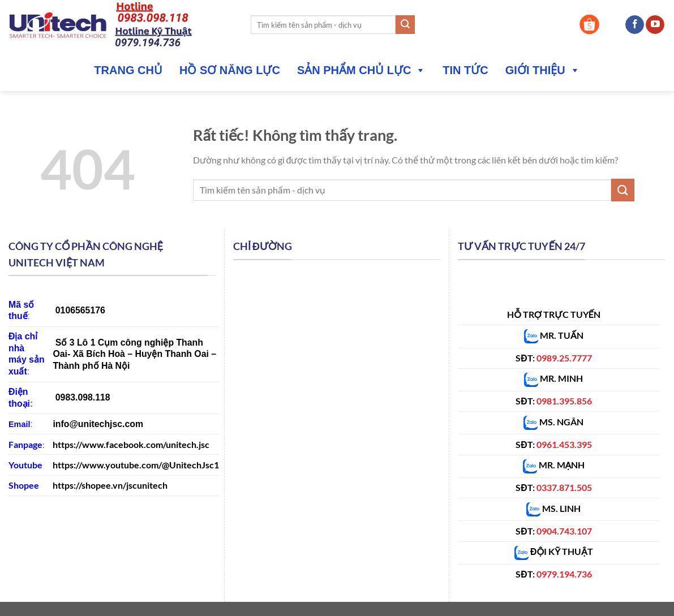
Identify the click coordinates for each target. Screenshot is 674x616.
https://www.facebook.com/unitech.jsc (131, 444)
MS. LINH (553, 508)
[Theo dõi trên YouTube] (655, 25)
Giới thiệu (543, 70)
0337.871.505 (564, 487)
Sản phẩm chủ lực (361, 70)
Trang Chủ (128, 70)
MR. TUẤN (554, 335)
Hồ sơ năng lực (230, 70)
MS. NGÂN (561, 422)
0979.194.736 (564, 574)
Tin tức (465, 70)
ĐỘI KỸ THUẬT (554, 551)
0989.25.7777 (564, 358)
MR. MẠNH (554, 465)
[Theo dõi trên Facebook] (635, 25)
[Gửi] (405, 25)
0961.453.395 (564, 444)
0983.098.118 (83, 397)
